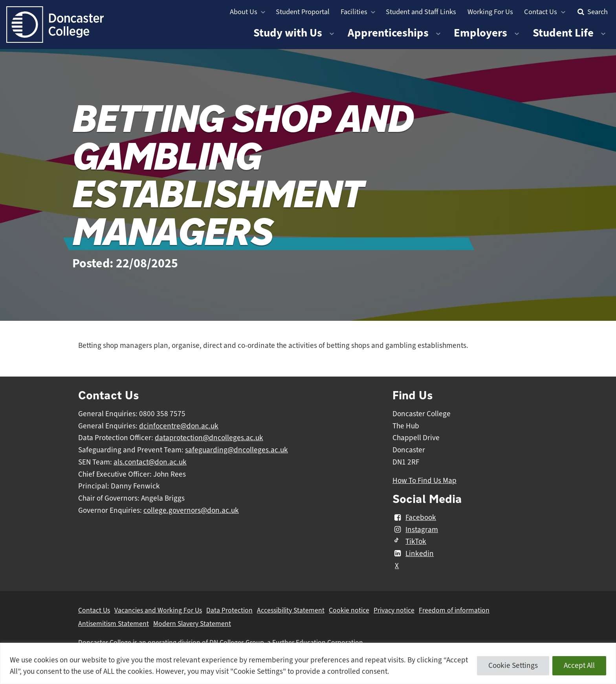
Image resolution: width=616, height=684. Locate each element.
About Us (244, 12)
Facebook (414, 518)
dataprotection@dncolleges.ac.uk (209, 438)
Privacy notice (394, 610)
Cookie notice (349, 610)
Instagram (415, 530)
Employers (480, 33)
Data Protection (229, 610)
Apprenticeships (388, 33)
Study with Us (288, 33)
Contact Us (541, 12)
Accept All (579, 666)
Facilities (354, 12)
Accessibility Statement (291, 610)
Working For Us (490, 12)
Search (592, 12)
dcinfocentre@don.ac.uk (179, 426)
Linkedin (413, 554)
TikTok (409, 541)
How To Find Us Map (424, 481)
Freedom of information (454, 610)
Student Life (563, 33)
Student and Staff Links (421, 12)
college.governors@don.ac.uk (191, 510)
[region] (308, 663)
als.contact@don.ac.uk (150, 462)
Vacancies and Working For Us (158, 610)
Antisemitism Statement (114, 624)
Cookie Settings (513, 666)
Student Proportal (303, 12)
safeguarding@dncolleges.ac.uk (236, 450)
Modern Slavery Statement (192, 624)
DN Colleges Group (237, 642)
